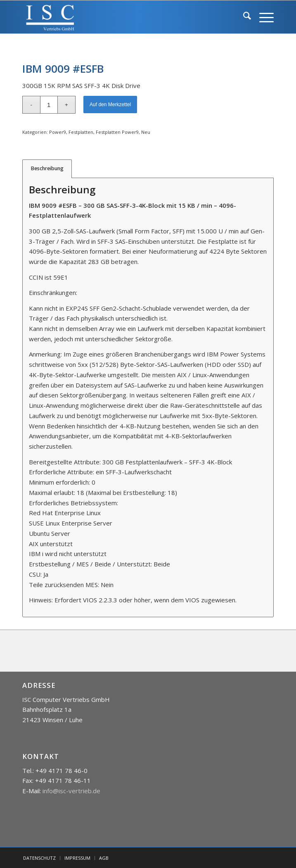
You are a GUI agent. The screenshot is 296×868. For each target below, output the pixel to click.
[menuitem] (243, 17)
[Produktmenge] (49, 105)
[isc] (123, 17)
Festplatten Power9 (117, 132)
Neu (146, 132)
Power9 (58, 132)
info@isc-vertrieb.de (71, 791)
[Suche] (243, 17)
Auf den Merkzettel (110, 105)
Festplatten (81, 132)
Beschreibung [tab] (47, 168)
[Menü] (262, 17)
